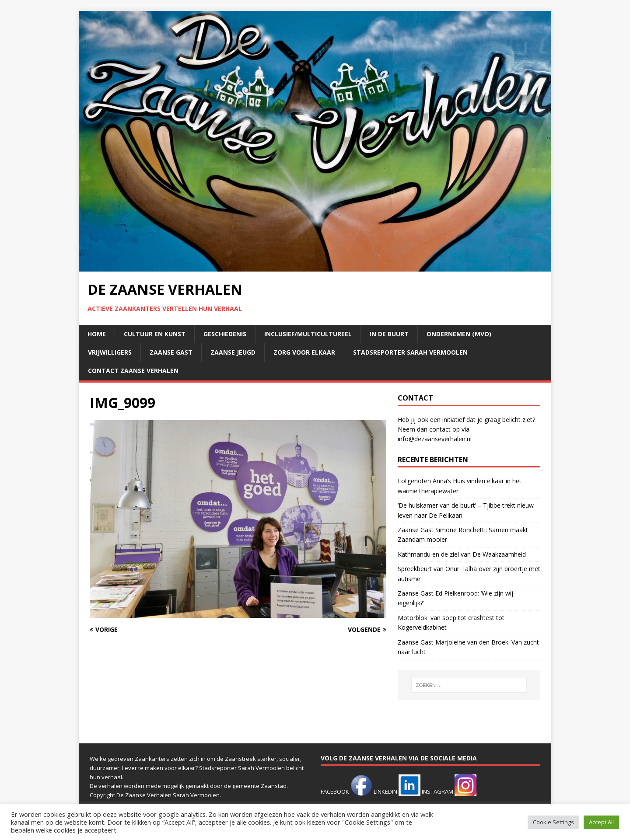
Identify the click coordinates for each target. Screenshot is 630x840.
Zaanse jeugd (233, 352)
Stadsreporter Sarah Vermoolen (410, 352)
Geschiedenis (225, 334)
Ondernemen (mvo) (459, 334)
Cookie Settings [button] (553, 822)
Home (97, 334)
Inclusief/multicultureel (308, 334)
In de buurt (389, 334)
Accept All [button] (601, 822)
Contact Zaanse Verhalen (133, 371)
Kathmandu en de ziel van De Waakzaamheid (462, 554)
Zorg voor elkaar (304, 352)
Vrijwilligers (110, 352)
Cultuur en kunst (155, 334)
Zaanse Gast (171, 352)
